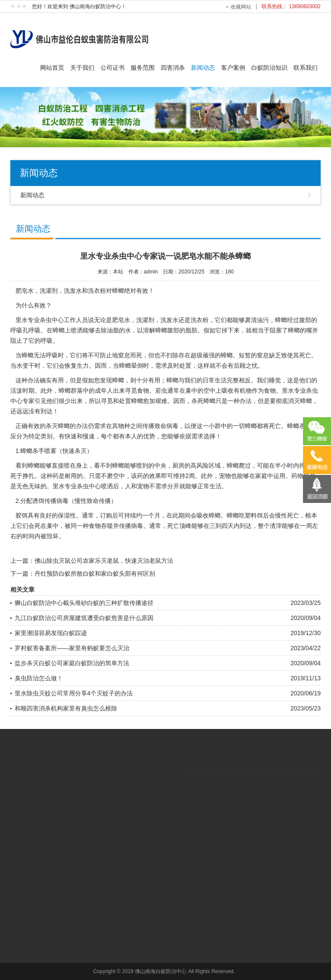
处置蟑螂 (131, 401)
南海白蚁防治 (112, 829)
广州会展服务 (34, 829)
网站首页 (52, 68)
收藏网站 (241, 7)
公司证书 (112, 68)
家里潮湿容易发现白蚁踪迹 (51, 633)
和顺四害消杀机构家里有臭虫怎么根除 (66, 708)
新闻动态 (203, 68)
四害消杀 (173, 68)
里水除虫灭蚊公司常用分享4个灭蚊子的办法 (74, 693)
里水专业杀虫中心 (40, 320)
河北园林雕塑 (73, 829)
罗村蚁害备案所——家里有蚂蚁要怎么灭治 (72, 648)
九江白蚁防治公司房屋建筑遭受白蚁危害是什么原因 (84, 618)
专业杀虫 (77, 486)
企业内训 (146, 829)
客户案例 (233, 68)
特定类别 (41, 436)
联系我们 (306, 68)
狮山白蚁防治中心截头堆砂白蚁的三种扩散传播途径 (84, 603)
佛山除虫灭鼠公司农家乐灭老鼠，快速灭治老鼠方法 (104, 561)
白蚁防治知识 (269, 68)
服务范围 (143, 68)
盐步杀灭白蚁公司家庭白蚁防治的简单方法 (72, 663)
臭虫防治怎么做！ (39, 678)
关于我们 (82, 68)
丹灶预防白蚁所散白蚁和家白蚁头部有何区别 (95, 574)
